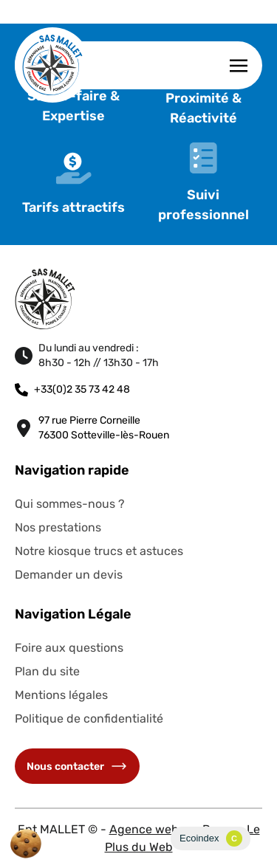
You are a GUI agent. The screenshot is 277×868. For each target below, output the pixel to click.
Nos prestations (58, 527)
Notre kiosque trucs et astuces (99, 551)
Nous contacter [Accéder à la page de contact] (77, 766)
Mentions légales (61, 695)
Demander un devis (69, 575)
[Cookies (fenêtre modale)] (26, 844)
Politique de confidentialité (89, 719)
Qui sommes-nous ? (70, 504)
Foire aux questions (69, 648)
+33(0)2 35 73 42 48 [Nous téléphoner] (72, 390)
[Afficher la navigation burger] (239, 65)
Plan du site (47, 671)
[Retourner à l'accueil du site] (52, 65)
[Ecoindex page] (211, 838)
